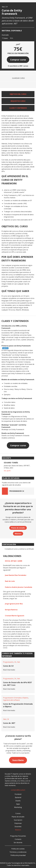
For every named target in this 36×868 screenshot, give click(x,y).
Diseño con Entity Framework (13, 433)
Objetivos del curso (18, 94)
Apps (18, 804)
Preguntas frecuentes (18, 836)
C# (7, 7)
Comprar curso (18, 60)
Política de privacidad (18, 855)
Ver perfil (7, 471)
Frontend (18, 794)
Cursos (18, 813)
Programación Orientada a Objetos (16, 698)
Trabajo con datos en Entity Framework (17, 398)
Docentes (18, 827)
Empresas (18, 823)
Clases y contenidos (18, 108)
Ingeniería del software (11, 700)
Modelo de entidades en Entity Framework (18, 380)
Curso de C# (8, 666)
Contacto (18, 839)
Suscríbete (18, 760)
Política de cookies (18, 849)
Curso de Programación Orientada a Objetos (18, 705)
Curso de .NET (9, 723)
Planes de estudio (18, 528)
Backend (18, 797)
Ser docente (18, 842)
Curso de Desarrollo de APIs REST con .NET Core (17, 684)
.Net (3, 7)
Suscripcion (18, 820)
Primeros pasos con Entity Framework (16, 346)
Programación (8, 662)
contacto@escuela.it (18, 790)
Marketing (18, 807)
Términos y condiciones (18, 852)
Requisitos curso (18, 101)
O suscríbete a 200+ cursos (18, 66)
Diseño (18, 801)
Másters (18, 534)
